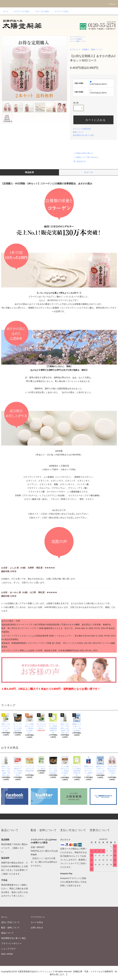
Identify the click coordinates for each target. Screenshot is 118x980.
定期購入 (79, 39)
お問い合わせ (37, 928)
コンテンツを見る (60, 11)
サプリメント (81, 37)
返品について (78, 132)
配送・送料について (10, 928)
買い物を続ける (78, 161)
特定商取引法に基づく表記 (83, 135)
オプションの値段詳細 (82, 129)
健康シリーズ (81, 41)
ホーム (6, 11)
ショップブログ (8, 949)
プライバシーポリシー (11, 943)
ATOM (10, 954)
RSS (3, 954)
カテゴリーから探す (20, 11)
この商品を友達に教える (81, 153)
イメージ (89, 172)
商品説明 (30, 172)
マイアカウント (38, 917)
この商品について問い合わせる (84, 157)
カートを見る (37, 922)
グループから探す (40, 11)
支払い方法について (10, 922)
